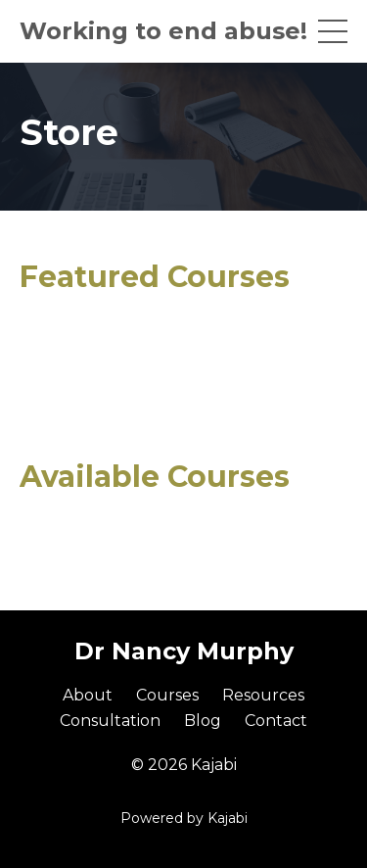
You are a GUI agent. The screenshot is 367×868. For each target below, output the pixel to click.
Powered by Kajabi (184, 818)
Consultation (110, 721)
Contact (276, 721)
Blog (203, 721)
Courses (167, 695)
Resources (263, 695)
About (88, 695)
